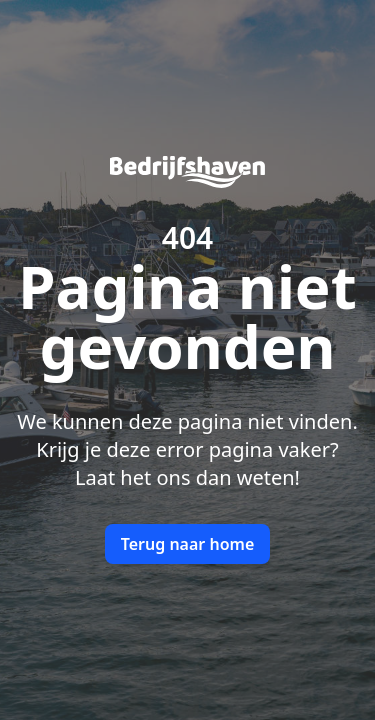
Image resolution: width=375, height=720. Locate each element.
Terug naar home (188, 544)
